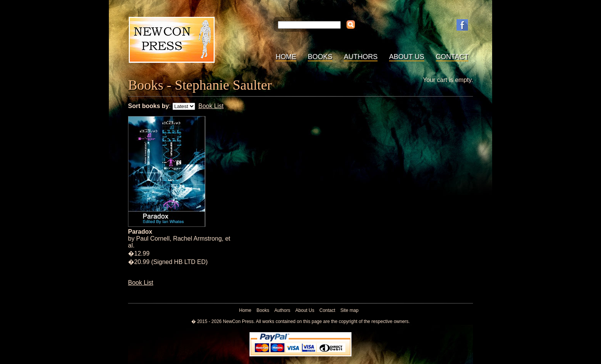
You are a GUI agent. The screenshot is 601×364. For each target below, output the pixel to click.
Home (286, 57)
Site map (349, 310)
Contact (452, 57)
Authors (361, 57)
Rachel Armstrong (197, 239)
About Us (407, 57)
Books (320, 57)
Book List (211, 106)
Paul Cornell (153, 239)
